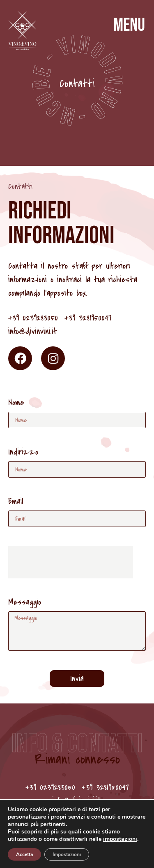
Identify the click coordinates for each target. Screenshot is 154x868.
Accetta (24, 854)
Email (16, 502)
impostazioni (120, 839)
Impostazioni (67, 854)
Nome (16, 403)
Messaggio (25, 603)
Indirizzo (23, 453)
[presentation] (71, 562)
